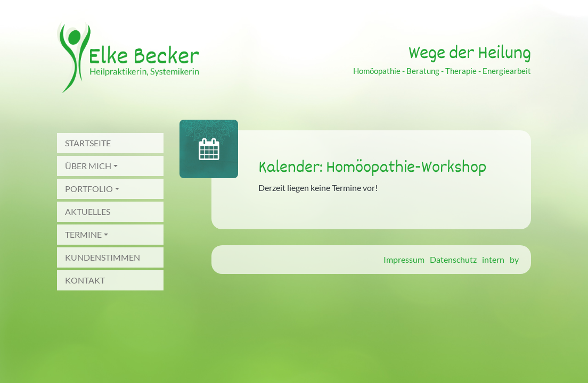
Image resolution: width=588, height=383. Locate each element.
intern (493, 259)
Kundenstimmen (103, 257)
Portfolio (89, 189)
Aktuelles (88, 211)
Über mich (88, 166)
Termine (83, 234)
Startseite (88, 143)
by (514, 259)
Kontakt (85, 280)
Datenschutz (453, 259)
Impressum (404, 259)
